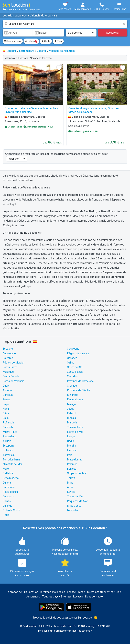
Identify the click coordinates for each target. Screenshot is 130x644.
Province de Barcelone (80, 381)
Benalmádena (11, 478)
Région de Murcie (13, 363)
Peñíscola (9, 423)
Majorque (8, 372)
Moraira (72, 446)
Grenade (72, 386)
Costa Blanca (75, 372)
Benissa (72, 469)
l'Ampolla (72, 510)
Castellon (73, 376)
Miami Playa (10, 432)
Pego (6, 515)
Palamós (72, 464)
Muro (6, 469)
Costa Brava (10, 367)
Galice (71, 363)
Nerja (6, 409)
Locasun (78, 597)
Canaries (72, 358)
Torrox (71, 478)
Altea (70, 487)
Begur (71, 441)
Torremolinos (75, 427)
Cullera (7, 483)
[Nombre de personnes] (81, 33)
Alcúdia (7, 441)
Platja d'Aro (9, 436)
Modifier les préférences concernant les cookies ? (65, 631)
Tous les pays (50, 597)
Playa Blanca (10, 492)
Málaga (71, 404)
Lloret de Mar (75, 432)
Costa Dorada (11, 376)
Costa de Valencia (13, 381)
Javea (71, 409)
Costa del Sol (75, 367)
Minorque (73, 395)
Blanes (7, 501)
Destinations (13, 41)
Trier (58, 41)
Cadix (6, 386)
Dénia (6, 413)
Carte (46, 41)
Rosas (6, 399)
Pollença (8, 450)
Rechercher (113, 33)
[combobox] (65, 24)
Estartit (72, 413)
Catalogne (73, 349)
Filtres (31, 41)
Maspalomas (75, 460)
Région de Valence (78, 353)
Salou (6, 418)
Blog (118, 592)
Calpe (6, 404)
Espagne (8, 349)
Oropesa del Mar (77, 473)
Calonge (8, 506)
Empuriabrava (75, 399)
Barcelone (9, 487)
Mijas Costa (74, 506)
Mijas (70, 483)
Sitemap (66, 597)
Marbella (72, 423)
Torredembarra (12, 460)
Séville (71, 492)
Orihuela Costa (11, 510)
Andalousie (9, 353)
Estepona (8, 446)
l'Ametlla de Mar (12, 464)
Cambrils (8, 427)
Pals (70, 455)
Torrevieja (9, 455)
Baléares (8, 358)
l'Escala (71, 418)
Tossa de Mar (75, 496)
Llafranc (72, 450)
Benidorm (8, 496)
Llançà (71, 436)
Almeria (7, 390)
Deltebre (8, 473)
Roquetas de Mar (77, 501)
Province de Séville (79, 390)
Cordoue (8, 395)
